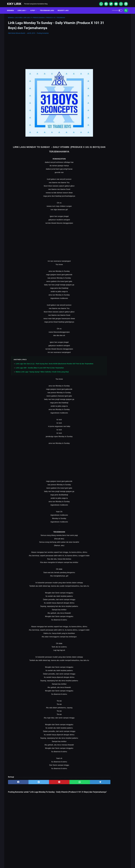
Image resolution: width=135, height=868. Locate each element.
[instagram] (120, 3)
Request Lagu (64, 8)
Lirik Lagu (22, 8)
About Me (40, 860)
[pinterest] (48, 784)
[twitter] (110, 3)
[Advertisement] (48, 50)
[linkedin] (125, 3)
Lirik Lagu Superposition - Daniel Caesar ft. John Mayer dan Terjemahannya (109, 93)
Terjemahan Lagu (48, 8)
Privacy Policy (76, 860)
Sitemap (51, 860)
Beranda (11, 8)
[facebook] (105, 3)
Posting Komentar (43, 32)
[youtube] (115, 3)
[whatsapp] (100, 3)
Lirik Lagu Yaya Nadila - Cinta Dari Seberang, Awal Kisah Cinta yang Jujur (110, 117)
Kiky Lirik (15, 2)
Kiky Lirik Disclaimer (91, 860)
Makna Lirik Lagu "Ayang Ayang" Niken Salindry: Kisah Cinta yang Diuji (42, 374)
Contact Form (62, 860)
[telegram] (80, 784)
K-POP (34, 8)
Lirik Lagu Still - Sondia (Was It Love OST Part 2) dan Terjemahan (40, 370)
